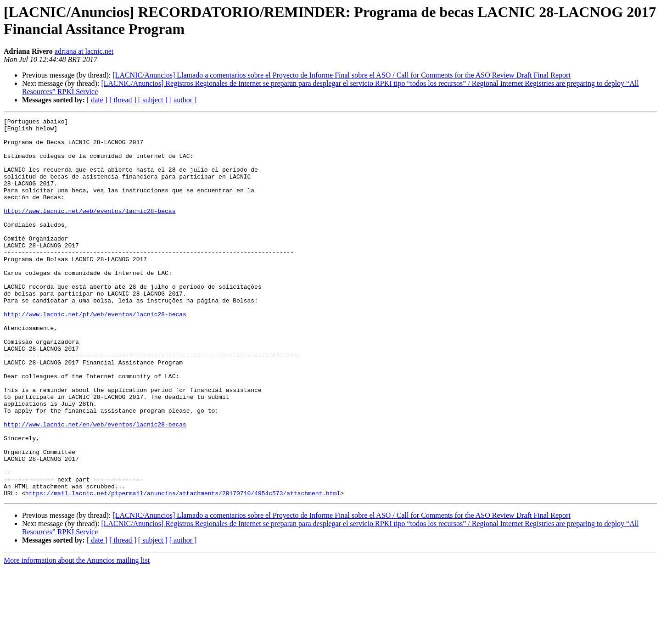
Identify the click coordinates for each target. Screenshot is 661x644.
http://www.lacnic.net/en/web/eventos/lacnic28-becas (95, 486)
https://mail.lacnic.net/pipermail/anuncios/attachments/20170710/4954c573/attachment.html (183, 569)
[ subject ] (153, 100)
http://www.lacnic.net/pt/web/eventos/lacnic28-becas (95, 354)
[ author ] (183, 100)
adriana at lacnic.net (84, 51)
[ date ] (97, 100)
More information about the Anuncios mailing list (77, 636)
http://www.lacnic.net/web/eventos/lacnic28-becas (90, 230)
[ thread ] (123, 100)
